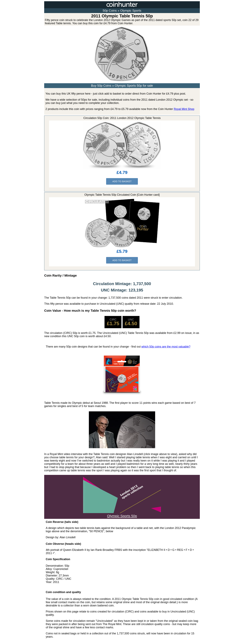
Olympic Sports (131, 11)
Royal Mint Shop (184, 109)
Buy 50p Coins (101, 86)
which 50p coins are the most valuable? (166, 347)
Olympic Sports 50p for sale (134, 86)
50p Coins (110, 11)
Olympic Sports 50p (122, 514)
